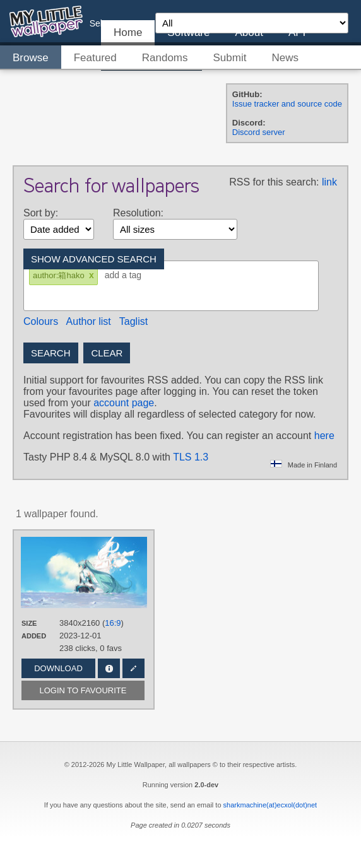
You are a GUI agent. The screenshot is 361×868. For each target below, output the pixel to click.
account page (124, 403)
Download (58, 668)
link (329, 182)
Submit (230, 58)
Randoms (165, 58)
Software (188, 32)
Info (109, 668)
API (297, 32)
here (324, 436)
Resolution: (138, 213)
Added (34, 636)
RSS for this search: (274, 182)
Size (29, 623)
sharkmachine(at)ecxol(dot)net (270, 805)
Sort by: (41, 213)
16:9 (113, 623)
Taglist (133, 321)
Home (128, 32)
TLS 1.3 (191, 457)
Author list (89, 321)
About (249, 32)
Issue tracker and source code (287, 104)
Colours (41, 321)
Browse (31, 58)
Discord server (259, 132)
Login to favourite (83, 690)
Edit (133, 668)
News (285, 58)
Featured (95, 58)
